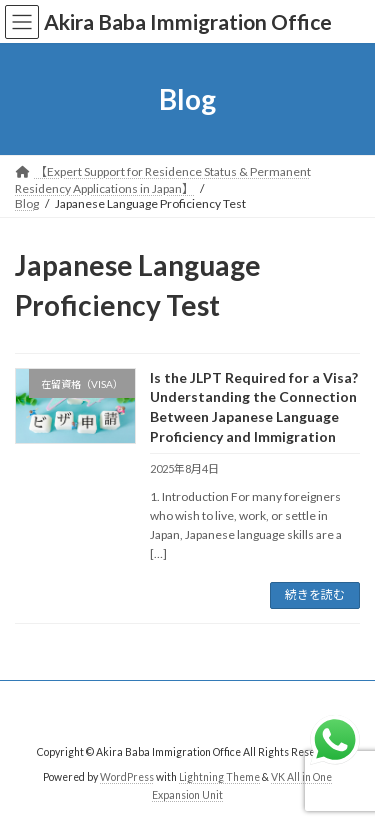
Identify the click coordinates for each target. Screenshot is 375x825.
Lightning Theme (219, 777)
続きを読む (315, 594)
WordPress (127, 777)
